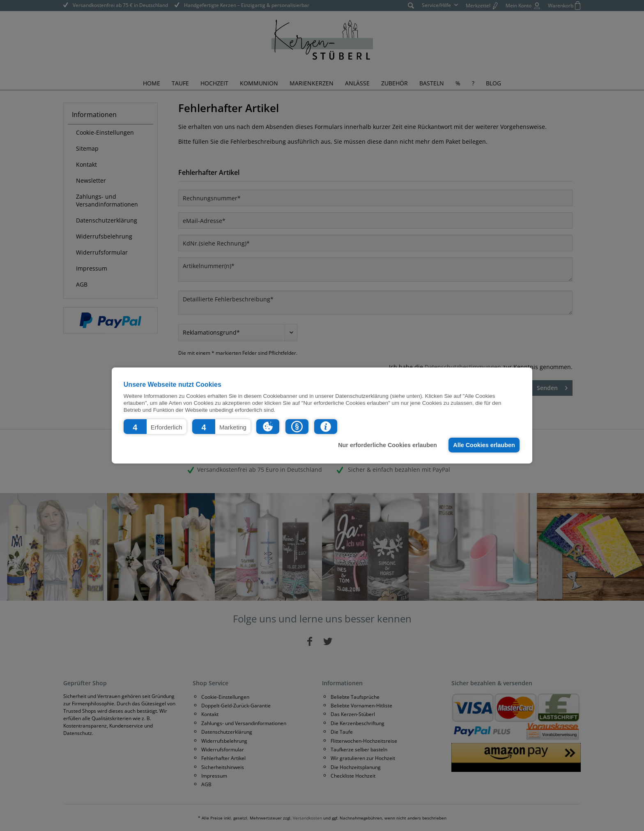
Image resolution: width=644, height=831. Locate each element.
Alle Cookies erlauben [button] (484, 445)
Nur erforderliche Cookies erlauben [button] (388, 445)
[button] (155, 427)
